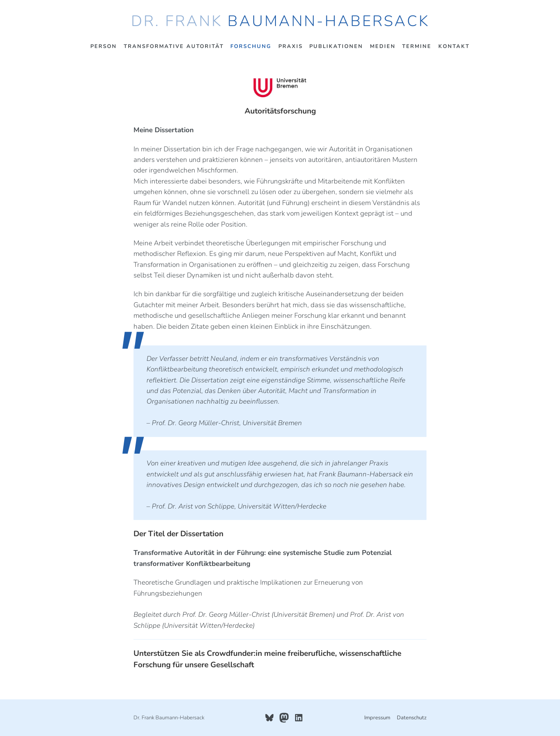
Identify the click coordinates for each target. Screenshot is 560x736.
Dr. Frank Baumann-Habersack (280, 21)
